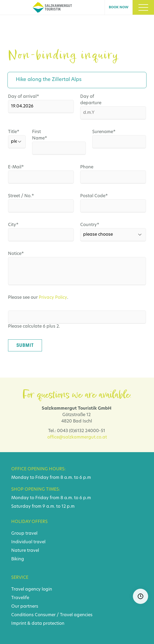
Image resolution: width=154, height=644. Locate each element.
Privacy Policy (53, 298)
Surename (103, 132)
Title (9, 132)
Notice (20, 254)
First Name (43, 135)
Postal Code (94, 196)
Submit (25, 345)
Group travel (24, 534)
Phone (87, 167)
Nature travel (25, 551)
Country (92, 225)
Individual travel (28, 542)
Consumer (45, 615)
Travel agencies (76, 615)
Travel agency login (32, 589)
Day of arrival (24, 97)
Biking (18, 559)
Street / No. (21, 196)
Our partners (25, 607)
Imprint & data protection (38, 624)
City (20, 225)
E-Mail (20, 167)
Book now (119, 7)
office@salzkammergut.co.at (77, 437)
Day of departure (91, 100)
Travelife (20, 598)
